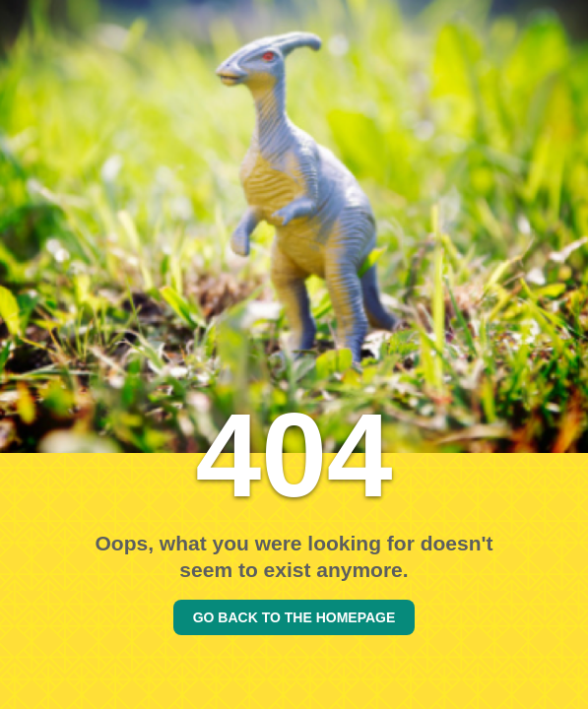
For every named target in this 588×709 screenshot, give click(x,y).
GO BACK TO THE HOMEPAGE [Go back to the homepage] (294, 617)
